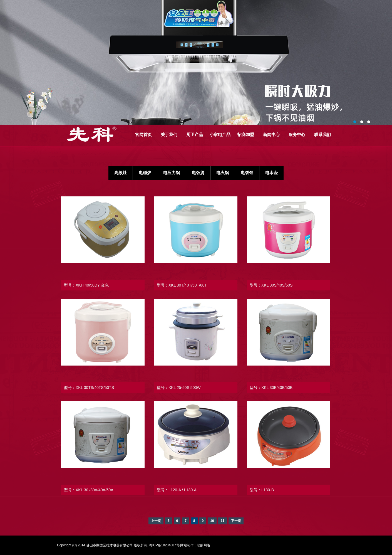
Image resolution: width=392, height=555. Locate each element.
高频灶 (121, 173)
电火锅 (223, 173)
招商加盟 (246, 135)
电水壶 (271, 173)
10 (212, 521)
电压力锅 (172, 173)
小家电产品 (220, 135)
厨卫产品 (195, 135)
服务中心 (297, 135)
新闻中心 (271, 135)
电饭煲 (198, 173)
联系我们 (322, 135)
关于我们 (169, 135)
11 (223, 521)
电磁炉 (145, 173)
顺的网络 (204, 545)
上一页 (156, 521)
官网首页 (143, 135)
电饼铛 (247, 173)
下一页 (236, 521)
